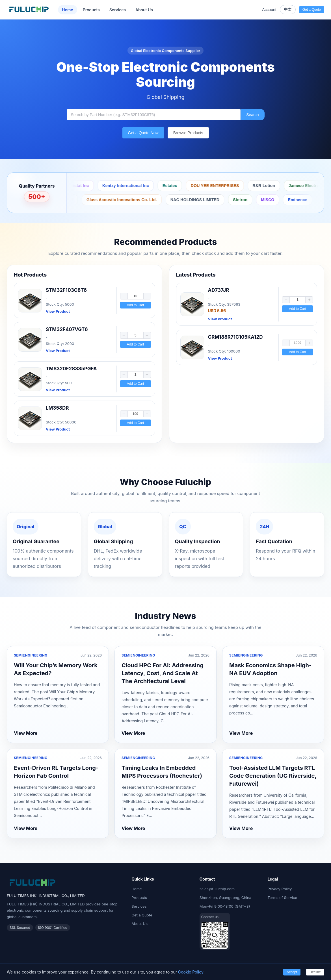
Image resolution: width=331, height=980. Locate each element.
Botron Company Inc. (76, 186)
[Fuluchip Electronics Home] (29, 10)
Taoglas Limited (141, 200)
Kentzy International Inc (211, 186)
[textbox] (154, 115)
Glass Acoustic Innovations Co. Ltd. (205, 200)
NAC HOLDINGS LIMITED (279, 200)
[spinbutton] (136, 296)
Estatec (256, 186)
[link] (85, 300)
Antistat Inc (163, 186)
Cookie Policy (191, 972)
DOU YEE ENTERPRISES (301, 186)
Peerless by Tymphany (90, 200)
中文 (288, 9)
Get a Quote (142, 915)
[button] (124, 296)
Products (91, 10)
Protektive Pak (124, 186)
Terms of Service (282, 898)
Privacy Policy (280, 889)
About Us (144, 10)
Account (269, 10)
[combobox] (154, 115)
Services (118, 10)
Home (68, 10)
